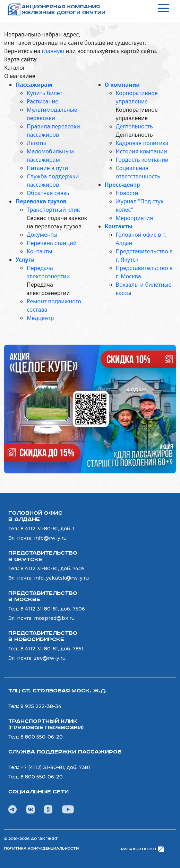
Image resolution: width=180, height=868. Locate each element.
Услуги (25, 260)
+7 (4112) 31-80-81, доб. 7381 (55, 767)
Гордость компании (142, 160)
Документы (42, 235)
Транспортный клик (53, 210)
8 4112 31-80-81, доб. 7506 (53, 609)
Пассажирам (34, 85)
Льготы (36, 143)
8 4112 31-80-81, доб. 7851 (52, 649)
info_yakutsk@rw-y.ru (61, 578)
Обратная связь (48, 193)
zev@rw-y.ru (50, 658)
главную (53, 51)
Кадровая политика (142, 143)
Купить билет (45, 93)
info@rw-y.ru (50, 538)
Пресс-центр (122, 185)
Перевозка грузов (41, 201)
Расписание (42, 101)
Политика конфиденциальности (41, 849)
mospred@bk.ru (54, 618)
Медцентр (40, 318)
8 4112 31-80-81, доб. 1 (48, 529)
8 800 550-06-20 (42, 737)
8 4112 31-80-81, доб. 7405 (53, 568)
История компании (142, 151)
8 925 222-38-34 (41, 706)
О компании (122, 85)
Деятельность (134, 126)
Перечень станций (52, 243)
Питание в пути (47, 168)
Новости (127, 193)
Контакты (39, 251)
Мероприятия (135, 218)
